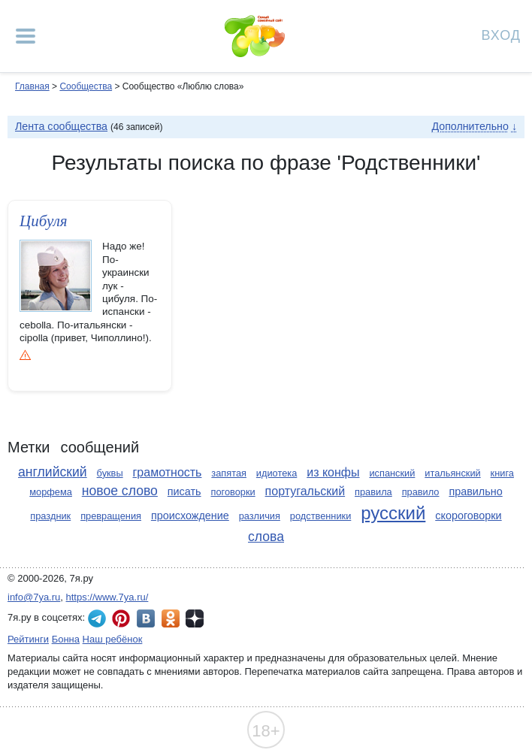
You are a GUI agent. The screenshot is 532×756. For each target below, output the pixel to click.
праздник (50, 516)
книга (502, 473)
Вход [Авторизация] (501, 34)
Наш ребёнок (113, 639)
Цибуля (44, 221)
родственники (320, 516)
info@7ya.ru (34, 597)
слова (266, 537)
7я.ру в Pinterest (121, 618)
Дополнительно (470, 126)
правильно (475, 491)
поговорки (233, 492)
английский (53, 472)
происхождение (190, 516)
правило (421, 492)
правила (373, 492)
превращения (111, 516)
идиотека (277, 473)
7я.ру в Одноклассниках (171, 618)
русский (393, 513)
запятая (229, 473)
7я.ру (195, 618)
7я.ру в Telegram (97, 618)
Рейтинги (28, 639)
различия (260, 516)
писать (184, 491)
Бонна (66, 639)
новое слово (120, 491)
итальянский (452, 473)
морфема (51, 492)
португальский (305, 491)
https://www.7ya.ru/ (107, 597)
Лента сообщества (61, 126)
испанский (392, 473)
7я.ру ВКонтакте (146, 618)
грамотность (168, 472)
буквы (110, 473)
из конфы (333, 472)
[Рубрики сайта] (26, 36)
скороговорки (468, 516)
